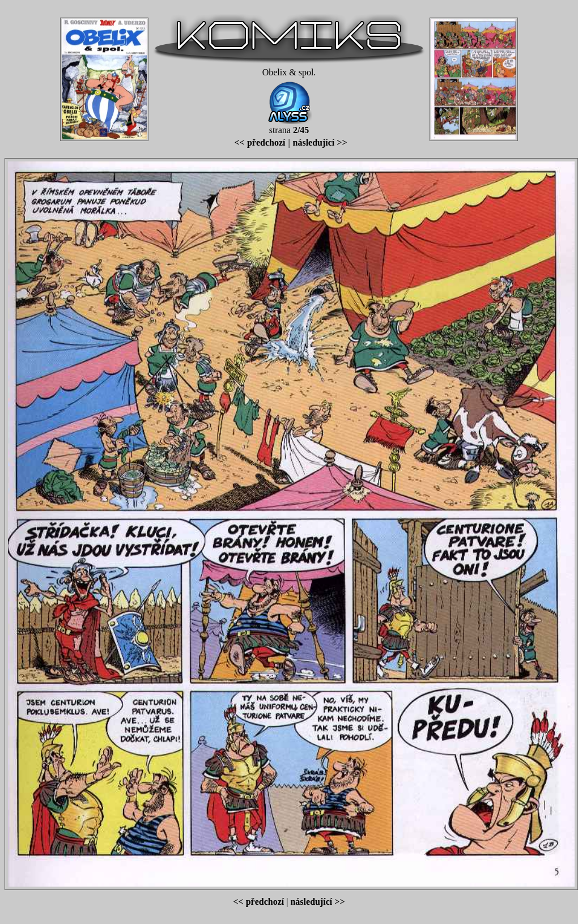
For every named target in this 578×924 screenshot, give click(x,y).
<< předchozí (260, 142)
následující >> (320, 142)
